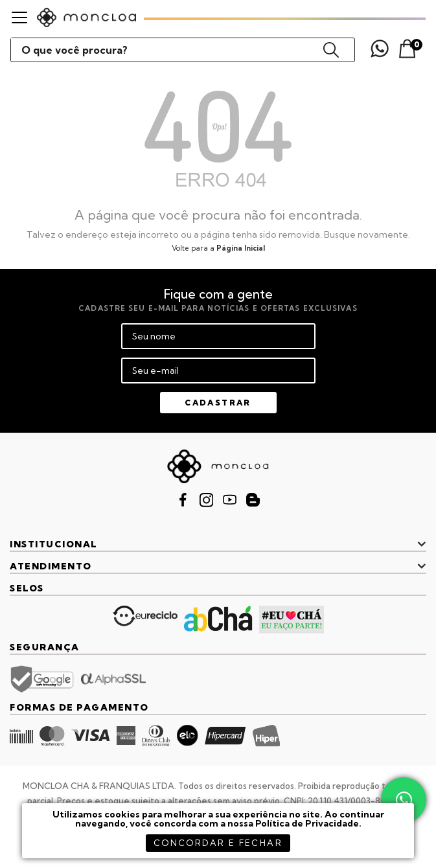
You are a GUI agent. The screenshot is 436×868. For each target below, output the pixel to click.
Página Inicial (241, 248)
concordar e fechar (218, 843)
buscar (331, 50)
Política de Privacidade (307, 823)
